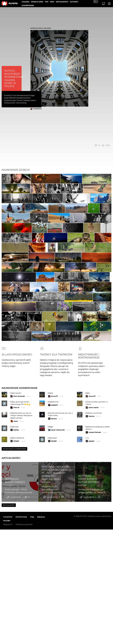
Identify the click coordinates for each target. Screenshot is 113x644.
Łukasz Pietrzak (95, 581)
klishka (16, 578)
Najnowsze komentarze (20, 536)
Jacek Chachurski (58, 578)
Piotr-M (16, 556)
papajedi (54, 553)
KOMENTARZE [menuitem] (28, 5)
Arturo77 (54, 545)
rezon (16, 570)
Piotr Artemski (19, 545)
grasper (92, 590)
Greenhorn (37, 109)
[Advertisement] (70, 127)
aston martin (94, 556)
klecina (54, 567)
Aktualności (11, 606)
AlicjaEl (16, 590)
